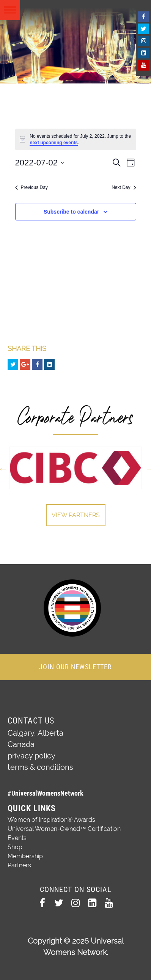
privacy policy (31, 756)
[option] (75, 468)
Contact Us (31, 721)
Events (17, 838)
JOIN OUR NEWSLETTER (75, 667)
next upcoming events (54, 143)
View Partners (76, 515)
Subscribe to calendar (71, 212)
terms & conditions (40, 767)
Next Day (124, 187)
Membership (25, 856)
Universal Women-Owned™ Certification (64, 829)
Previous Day (31, 187)
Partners (19, 865)
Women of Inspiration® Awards (51, 820)
